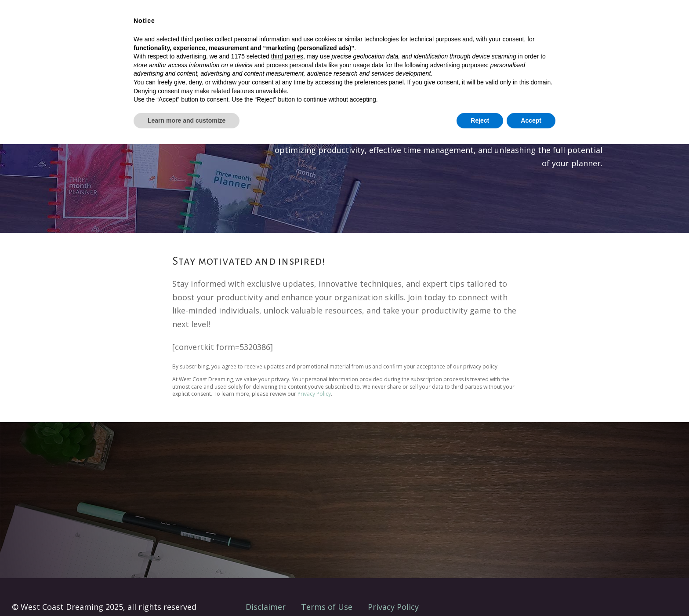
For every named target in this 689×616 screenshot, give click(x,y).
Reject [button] (480, 592)
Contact (448, 29)
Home (243, 29)
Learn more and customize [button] (187, 592)
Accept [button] (531, 592)
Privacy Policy (314, 394)
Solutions (281, 29)
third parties (287, 528)
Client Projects (363, 29)
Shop (317, 29)
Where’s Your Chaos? (517, 29)
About (411, 29)
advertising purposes (459, 536)
